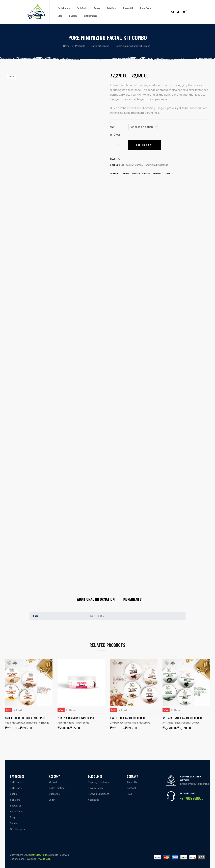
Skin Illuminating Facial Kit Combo (25, 718)
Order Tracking (57, 788)
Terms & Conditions (99, 794)
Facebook (114, 173)
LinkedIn (136, 173)
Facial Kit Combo (134, 165)
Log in (52, 800)
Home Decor (145, 8)
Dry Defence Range (120, 723)
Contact (132, 788)
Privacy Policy (96, 788)
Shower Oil (128, 8)
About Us (132, 782)
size (112, 127)
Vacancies (94, 800)
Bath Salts (82, 8)
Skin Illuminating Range (37, 723)
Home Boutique (39, 855)
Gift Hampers (91, 16)
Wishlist (53, 782)
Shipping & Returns (98, 782)
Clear (117, 135)
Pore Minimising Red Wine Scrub (76, 718)
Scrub (86, 723)
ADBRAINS (46, 859)
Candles (73, 16)
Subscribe (54, 794)
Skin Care (111, 8)
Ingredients (132, 599)
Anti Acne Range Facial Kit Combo (182, 718)
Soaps (97, 8)
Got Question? (187, 793)
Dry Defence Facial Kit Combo (127, 718)
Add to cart (144, 145)
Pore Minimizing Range (156, 165)
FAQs (130, 794)
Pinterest (158, 173)
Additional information (96, 599)
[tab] (96, 599)
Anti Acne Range (171, 723)
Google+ (146, 173)
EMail (168, 173)
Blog (60, 16)
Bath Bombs (64, 8)
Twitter (125, 173)
